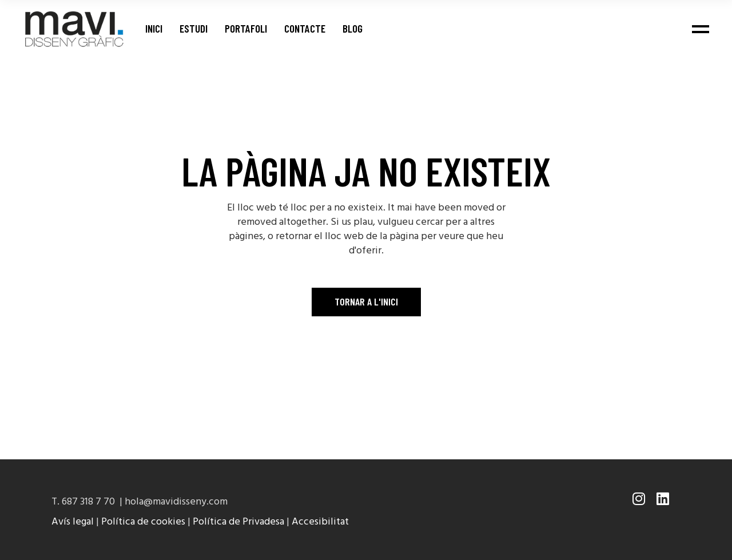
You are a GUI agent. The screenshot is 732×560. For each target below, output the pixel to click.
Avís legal (73, 522)
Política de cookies (143, 522)
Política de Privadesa (238, 522)
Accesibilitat (320, 522)
